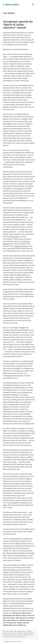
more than (15, 236)
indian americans (12, 635)
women (23, 637)
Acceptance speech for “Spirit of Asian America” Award (18, 24)
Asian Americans (21, 246)
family (5, 635)
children (31, 633)
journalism (25, 635)
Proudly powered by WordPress (12, 642)
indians (20, 635)
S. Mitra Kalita (11, 4)
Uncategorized (21, 631)
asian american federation (16, 633)
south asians (12, 637)
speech (19, 637)
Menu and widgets (33, 6)
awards (26, 633)
